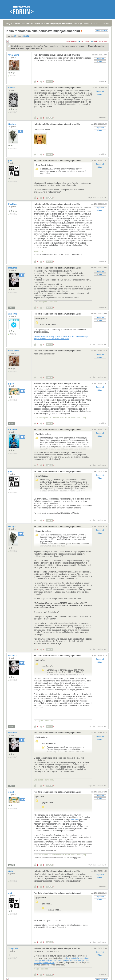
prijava (47, 23)
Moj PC (12, 308)
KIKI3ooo (13, 430)
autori (98, 23)
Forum (18, 23)
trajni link (102, 81)
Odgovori (100, 58)
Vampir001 (13, 948)
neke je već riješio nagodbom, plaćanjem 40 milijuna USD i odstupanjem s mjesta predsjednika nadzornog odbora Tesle (62, 960)
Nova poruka (101, 31)
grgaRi (12, 384)
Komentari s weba (32, 23)
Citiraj (100, 61)
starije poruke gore (101, 41)
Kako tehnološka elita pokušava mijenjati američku (57, 55)
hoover (12, 88)
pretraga (105, 23)
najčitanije (78, 23)
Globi (11, 871)
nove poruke (89, 23)
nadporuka (102, 198)
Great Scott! (14, 55)
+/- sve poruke (71, 41)
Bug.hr (10, 23)
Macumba (13, 268)
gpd (10, 161)
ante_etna (13, 314)
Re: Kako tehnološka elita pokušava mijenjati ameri (57, 88)
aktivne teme (67, 23)
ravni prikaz (85, 41)
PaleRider (13, 204)
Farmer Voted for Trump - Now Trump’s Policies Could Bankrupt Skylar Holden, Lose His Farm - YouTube (61, 338)
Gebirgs (12, 124)
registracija (56, 23)
